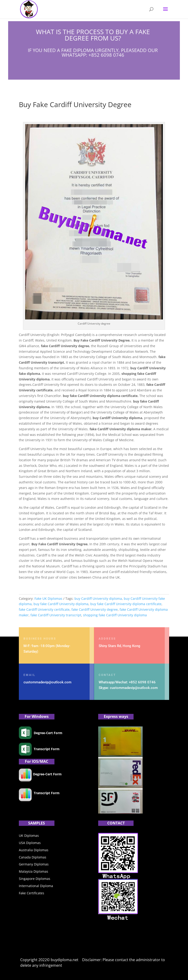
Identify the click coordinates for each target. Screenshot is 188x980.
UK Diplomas (29, 836)
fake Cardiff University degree (95, 609)
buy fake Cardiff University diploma (61, 604)
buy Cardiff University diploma (98, 599)
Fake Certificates (32, 893)
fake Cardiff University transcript (56, 615)
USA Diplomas (30, 843)
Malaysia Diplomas (34, 871)
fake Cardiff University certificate (44, 609)
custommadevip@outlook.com (47, 682)
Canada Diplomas (33, 857)
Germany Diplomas (34, 864)
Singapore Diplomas (35, 879)
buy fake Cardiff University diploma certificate (126, 604)
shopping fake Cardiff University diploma (115, 615)
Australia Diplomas (34, 850)
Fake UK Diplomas (48, 599)
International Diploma (36, 886)
